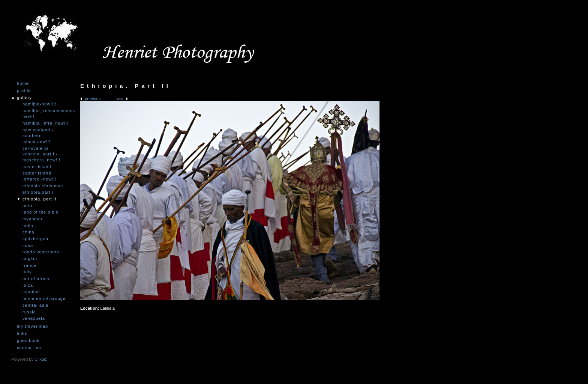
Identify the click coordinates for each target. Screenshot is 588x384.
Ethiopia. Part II (39, 199)
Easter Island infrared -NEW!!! (40, 176)
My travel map (32, 326)
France (29, 265)
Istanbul (31, 292)
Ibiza (28, 285)
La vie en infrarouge (44, 298)
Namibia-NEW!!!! (40, 104)
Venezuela (34, 318)
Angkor (30, 259)
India (28, 226)
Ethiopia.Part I (38, 192)
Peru (27, 206)
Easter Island (37, 167)
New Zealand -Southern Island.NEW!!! (38, 136)
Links (22, 334)
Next (119, 99)
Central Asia (35, 305)
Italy (27, 272)
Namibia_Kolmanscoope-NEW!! (45, 114)
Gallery (24, 98)
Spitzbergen (35, 239)
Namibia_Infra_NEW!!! (45, 123)
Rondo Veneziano (41, 252)
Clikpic (41, 359)
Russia (29, 312)
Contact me (29, 348)
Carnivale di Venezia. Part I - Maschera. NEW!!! (41, 154)
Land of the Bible (40, 212)
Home (23, 84)
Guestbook (28, 341)
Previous (93, 99)
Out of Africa (36, 279)
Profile (24, 91)
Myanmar (33, 219)
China (28, 232)
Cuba (28, 245)
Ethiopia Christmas (43, 186)
